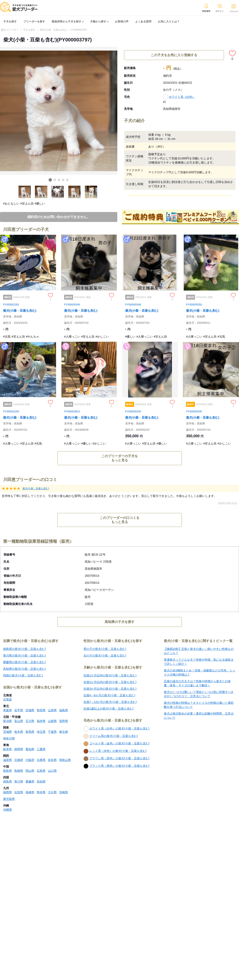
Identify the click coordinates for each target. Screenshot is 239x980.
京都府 (19, 760)
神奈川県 (9, 738)
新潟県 (7, 721)
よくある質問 (143, 21)
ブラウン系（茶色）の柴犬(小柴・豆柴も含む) (116, 759)
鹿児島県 (9, 799)
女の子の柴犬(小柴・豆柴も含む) (105, 655)
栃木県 (19, 732)
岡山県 (30, 771)
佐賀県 (19, 792)
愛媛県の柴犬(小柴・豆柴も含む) (24, 662)
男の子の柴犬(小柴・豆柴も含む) (105, 649)
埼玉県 (41, 732)
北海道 (7, 699)
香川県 (19, 781)
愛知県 (30, 749)
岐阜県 (7, 749)
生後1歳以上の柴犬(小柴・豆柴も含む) (108, 709)
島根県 (19, 771)
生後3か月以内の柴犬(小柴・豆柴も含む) (110, 689)
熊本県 (41, 792)
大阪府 (30, 760)
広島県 (41, 771)
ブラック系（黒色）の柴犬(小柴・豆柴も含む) (116, 766)
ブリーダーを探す (34, 21)
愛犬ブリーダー (10, 30)
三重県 (41, 749)
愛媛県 (30, 781)
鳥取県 (7, 771)
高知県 (41, 781)
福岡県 (7, 792)
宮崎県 (64, 792)
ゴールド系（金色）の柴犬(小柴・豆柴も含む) (116, 744)
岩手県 (19, 710)
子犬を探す (10, 21)
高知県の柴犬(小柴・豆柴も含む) (24, 669)
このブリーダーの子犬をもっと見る (120, 458)
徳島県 (7, 781)
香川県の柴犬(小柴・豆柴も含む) (24, 655)
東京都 (64, 732)
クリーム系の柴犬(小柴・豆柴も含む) (111, 736)
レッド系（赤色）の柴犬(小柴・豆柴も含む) (115, 751)
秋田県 (41, 710)
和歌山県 (65, 760)
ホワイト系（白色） (182, 97)
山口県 (52, 771)
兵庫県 (41, 760)
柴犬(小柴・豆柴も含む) (53, 30)
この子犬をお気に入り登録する (174, 55)
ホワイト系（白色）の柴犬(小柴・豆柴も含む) (116, 729)
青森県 (7, 710)
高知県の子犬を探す (120, 622)
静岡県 (19, 749)
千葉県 (52, 732)
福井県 (41, 721)
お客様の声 (122, 21)
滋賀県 (7, 760)
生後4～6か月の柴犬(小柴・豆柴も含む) (109, 695)
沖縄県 (7, 810)
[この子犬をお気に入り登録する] (232, 53)
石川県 (30, 721)
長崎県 (30, 792)
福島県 (64, 710)
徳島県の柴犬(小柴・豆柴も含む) (24, 649)
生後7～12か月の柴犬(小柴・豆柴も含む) (110, 702)
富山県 (19, 721)
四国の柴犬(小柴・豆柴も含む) (23, 675)
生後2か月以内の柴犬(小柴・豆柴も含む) (110, 682)
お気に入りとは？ (169, 21)
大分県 (52, 792)
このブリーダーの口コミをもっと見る (120, 520)
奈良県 (52, 760)
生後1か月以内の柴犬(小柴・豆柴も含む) (110, 675)
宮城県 (30, 710)
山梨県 (52, 721)
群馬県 (30, 732)
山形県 (52, 710)
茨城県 (7, 732)
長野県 (64, 721)
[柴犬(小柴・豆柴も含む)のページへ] (28, 288)
